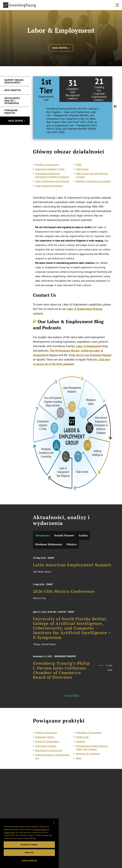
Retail (79, 762)
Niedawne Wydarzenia (49, 544)
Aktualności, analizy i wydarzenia (12, 101)
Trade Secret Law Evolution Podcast (90, 355)
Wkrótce (72, 544)
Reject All (29, 859)
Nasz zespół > (61, 48)
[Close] (54, 829)
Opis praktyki (13, 90)
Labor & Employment (89, 346)
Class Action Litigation (46, 750)
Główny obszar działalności (14, 81)
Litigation (81, 745)
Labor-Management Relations (49, 193)
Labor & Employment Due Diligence (52, 188)
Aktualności (42, 535)
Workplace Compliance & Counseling (93, 188)
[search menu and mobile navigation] (118, 5)
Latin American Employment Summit (72, 568)
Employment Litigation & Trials (50, 176)
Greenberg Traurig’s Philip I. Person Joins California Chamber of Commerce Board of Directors (61, 676)
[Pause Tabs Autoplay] (115, 107)
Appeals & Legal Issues (46, 737)
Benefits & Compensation (47, 171)
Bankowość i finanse (45, 741)
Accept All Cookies (29, 851)
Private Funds (82, 741)
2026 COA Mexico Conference (64, 595)
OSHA (79, 171)
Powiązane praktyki (11, 112)
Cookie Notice (9, 838)
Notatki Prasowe (64, 535)
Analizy (83, 535)
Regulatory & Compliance (88, 758)
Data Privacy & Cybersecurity (49, 754)
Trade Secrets (82, 176)
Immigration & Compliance (89, 737)
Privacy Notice (40, 836)
